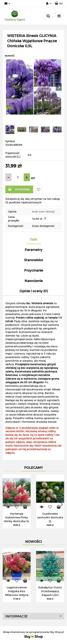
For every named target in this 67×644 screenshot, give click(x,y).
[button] (59, 3)
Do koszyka (19, 189)
